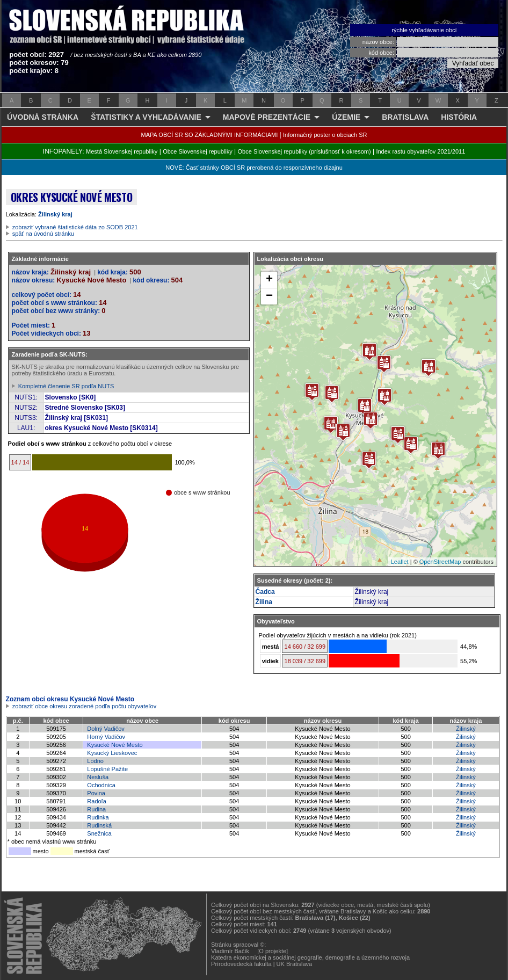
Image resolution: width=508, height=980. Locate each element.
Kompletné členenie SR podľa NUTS (66, 386)
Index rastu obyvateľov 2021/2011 (420, 151)
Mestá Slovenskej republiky (122, 151)
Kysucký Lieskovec (112, 753)
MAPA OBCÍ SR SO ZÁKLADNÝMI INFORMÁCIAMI (210, 135)
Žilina (264, 602)
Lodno (95, 761)
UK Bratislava (295, 964)
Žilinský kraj (55, 214)
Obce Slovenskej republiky (198, 151)
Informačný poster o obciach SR (325, 135)
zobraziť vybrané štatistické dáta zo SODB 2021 (75, 227)
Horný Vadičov (106, 737)
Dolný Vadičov (106, 729)
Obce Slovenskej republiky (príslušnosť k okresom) (304, 151)
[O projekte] (273, 951)
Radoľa (97, 801)
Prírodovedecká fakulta (241, 964)
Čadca (265, 592)
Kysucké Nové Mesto (115, 745)
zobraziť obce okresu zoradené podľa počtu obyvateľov (85, 706)
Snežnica (99, 833)
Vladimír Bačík (230, 951)
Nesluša (98, 777)
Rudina (96, 809)
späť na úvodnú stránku (43, 234)
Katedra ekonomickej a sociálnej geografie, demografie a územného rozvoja (310, 957)
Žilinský (466, 729)
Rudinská (99, 825)
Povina (96, 793)
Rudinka (98, 817)
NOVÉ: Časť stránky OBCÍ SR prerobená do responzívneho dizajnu (254, 168)
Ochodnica (101, 785)
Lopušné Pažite (107, 769)
